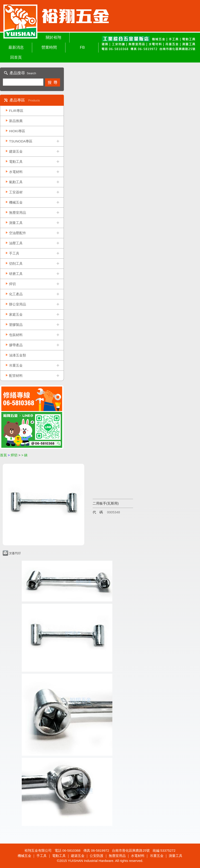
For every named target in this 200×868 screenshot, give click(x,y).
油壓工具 (16, 243)
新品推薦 (16, 121)
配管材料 (16, 376)
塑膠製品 (16, 325)
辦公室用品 (18, 304)
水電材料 (16, 172)
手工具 (14, 253)
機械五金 (16, 202)
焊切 (12, 284)
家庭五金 (16, 314)
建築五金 (16, 151)
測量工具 (16, 223)
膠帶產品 (16, 345)
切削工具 (16, 263)
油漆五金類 (18, 355)
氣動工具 (16, 182)
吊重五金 (16, 365)
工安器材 (16, 192)
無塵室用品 (18, 213)
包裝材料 (16, 335)
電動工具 (16, 162)
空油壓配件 (18, 233)
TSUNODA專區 (21, 141)
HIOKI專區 (17, 131)
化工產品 (16, 294)
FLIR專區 (16, 111)
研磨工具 (16, 274)
